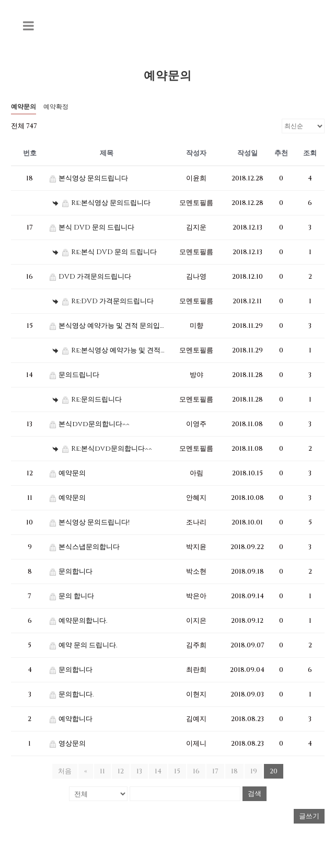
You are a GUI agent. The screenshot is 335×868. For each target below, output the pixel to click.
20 (274, 771)
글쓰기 (309, 816)
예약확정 (56, 107)
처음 (65, 771)
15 (177, 771)
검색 (255, 793)
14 (158, 771)
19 (254, 771)
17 (215, 771)
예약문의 (24, 107)
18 (234, 771)
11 (102, 771)
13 (139, 771)
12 (121, 771)
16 (196, 771)
